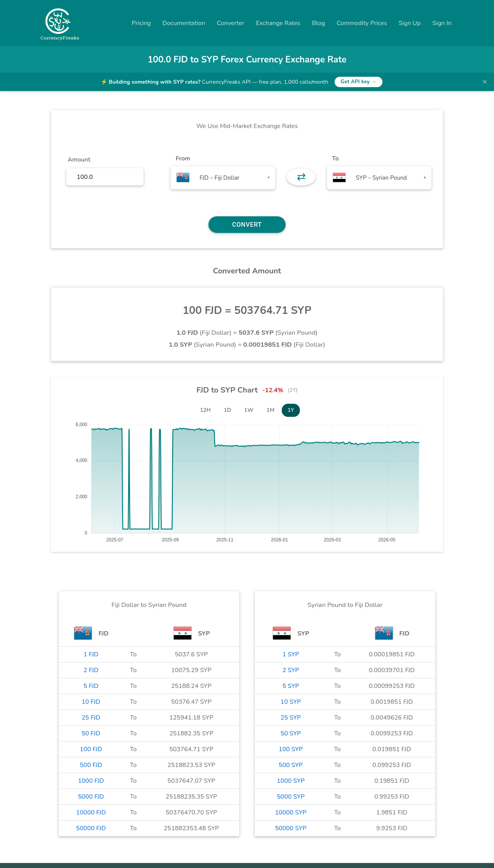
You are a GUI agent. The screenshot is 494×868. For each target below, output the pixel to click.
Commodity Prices (362, 23)
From (183, 158)
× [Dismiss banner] (485, 82)
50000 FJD (91, 828)
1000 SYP (291, 781)
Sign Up (410, 23)
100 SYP (291, 749)
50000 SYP (291, 828)
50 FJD (91, 733)
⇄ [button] (301, 177)
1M (271, 410)
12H (205, 410)
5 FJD (91, 686)
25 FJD (91, 718)
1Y (291, 410)
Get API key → (359, 82)
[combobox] (223, 178)
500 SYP (291, 765)
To (335, 158)
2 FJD (91, 670)
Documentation (184, 23)
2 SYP (291, 670)
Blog (318, 23)
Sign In (442, 23)
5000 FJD (91, 797)
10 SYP (291, 702)
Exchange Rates (278, 23)
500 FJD (91, 765)
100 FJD (91, 749)
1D (228, 410)
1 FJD (91, 654)
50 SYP (291, 733)
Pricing (141, 23)
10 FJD (91, 702)
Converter (231, 23)
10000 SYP (291, 812)
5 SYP (291, 686)
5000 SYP (291, 797)
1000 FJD (91, 781)
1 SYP (291, 654)
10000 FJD (91, 812)
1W (249, 410)
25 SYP (291, 718)
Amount (79, 160)
